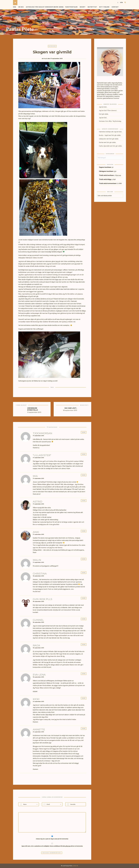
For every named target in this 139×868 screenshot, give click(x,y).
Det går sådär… (104, 114)
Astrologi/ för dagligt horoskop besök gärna (45, 7)
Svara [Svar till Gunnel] (84, 619)
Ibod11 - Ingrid (104, 135)
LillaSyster (103, 139)
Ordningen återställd (33, 409)
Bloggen (52, 46)
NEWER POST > (84, 405)
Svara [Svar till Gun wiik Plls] (84, 598)
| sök (120, 3)
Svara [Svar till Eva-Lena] (84, 674)
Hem (15, 7)
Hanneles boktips (105, 132)
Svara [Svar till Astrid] (84, 501)
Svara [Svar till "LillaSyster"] (84, 454)
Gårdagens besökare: (106, 171)
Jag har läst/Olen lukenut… (108, 111)
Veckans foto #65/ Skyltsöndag (110, 121)
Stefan (101, 142)
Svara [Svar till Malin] (84, 559)
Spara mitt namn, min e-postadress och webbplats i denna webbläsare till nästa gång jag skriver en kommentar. (52, 846)
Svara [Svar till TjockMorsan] (84, 432)
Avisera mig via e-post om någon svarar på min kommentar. (52, 838)
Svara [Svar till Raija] (84, 644)
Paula (45, 59)
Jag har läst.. (71, 408)
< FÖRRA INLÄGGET (21, 405)
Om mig (21, 7)
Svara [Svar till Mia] (84, 475)
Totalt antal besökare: (107, 175)
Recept (83, 7)
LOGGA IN (75, 866)
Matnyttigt (92, 7)
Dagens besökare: (105, 167)
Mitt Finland (104, 7)
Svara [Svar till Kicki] (84, 698)
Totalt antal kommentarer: (108, 183)
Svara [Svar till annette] (84, 729)
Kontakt (115, 7)
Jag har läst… (103, 107)
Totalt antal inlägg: (105, 179)
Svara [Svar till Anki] (84, 531)
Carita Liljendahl (104, 146)
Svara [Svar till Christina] (84, 573)
